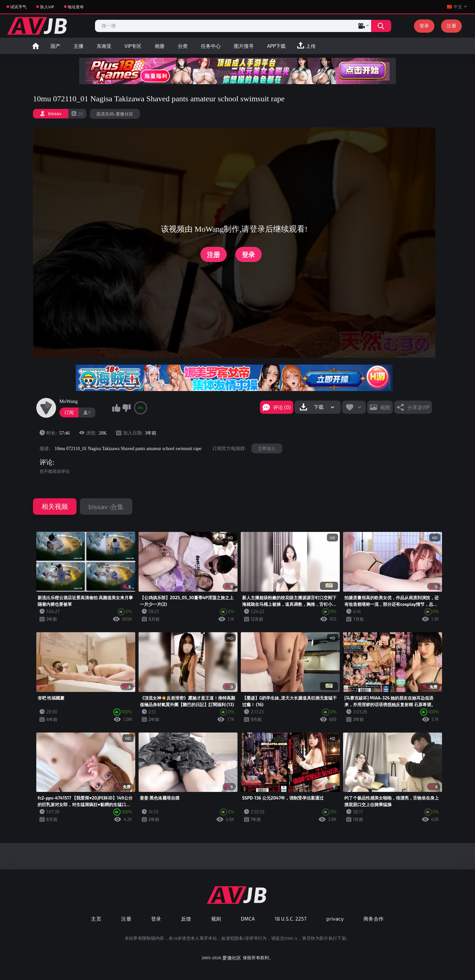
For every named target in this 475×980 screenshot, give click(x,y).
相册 (160, 46)
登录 (424, 26)
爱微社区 (232, 958)
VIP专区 (133, 46)
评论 (46, 462)
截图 (385, 407)
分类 (183, 46)
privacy (335, 919)
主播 (79, 46)
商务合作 (374, 919)
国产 (55, 46)
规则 (216, 919)
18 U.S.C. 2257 (291, 919)
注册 (451, 26)
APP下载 (276, 46)
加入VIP (47, 7)
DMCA (248, 919)
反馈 (186, 919)
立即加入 (267, 448)
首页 (36, 46)
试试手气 (18, 7)
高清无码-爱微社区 (115, 114)
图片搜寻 (244, 46)
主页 (96, 919)
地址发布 (76, 7)
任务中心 (211, 46)
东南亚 (104, 46)
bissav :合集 (106, 506)
